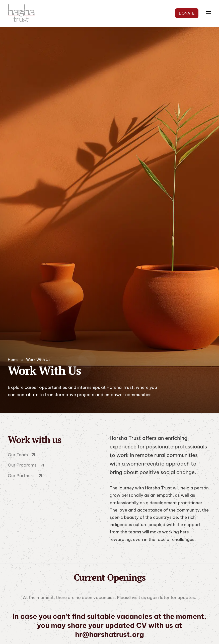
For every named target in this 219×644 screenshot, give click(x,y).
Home (13, 360)
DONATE (187, 13)
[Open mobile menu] (209, 13)
